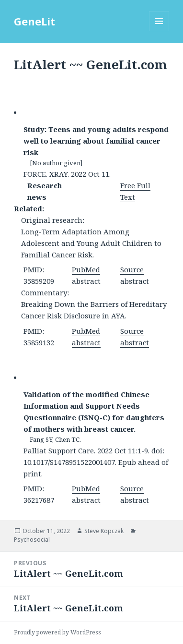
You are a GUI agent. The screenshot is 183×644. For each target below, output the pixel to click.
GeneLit (34, 21)
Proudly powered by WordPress (57, 632)
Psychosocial (32, 540)
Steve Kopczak (104, 531)
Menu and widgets (159, 31)
